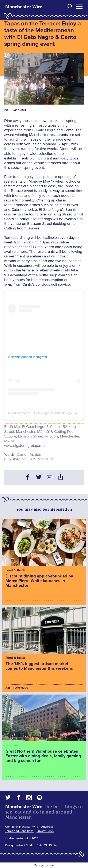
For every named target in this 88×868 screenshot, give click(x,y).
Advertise (47, 827)
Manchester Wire (24, 7)
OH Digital (51, 845)
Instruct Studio (25, 845)
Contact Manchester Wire (22, 827)
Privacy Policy (45, 831)
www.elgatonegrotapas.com (27, 446)
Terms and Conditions (19, 831)
